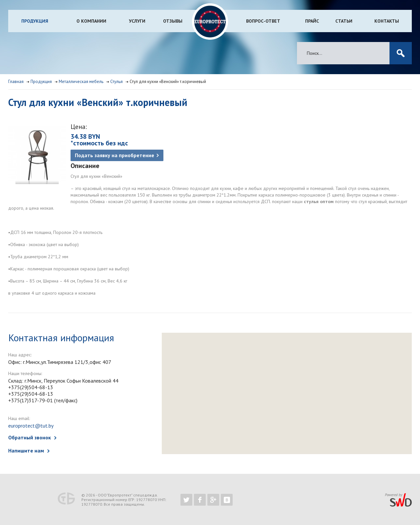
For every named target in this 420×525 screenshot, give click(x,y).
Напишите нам (26, 451)
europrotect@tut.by (31, 426)
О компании (91, 21)
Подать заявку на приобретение (115, 155)
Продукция (35, 21)
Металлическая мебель (81, 82)
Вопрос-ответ (263, 21)
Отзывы (173, 21)
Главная (16, 82)
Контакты (387, 21)
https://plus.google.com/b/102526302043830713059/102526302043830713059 (213, 500)
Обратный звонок (30, 437)
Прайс (312, 21)
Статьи (344, 21)
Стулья (116, 82)
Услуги (137, 21)
